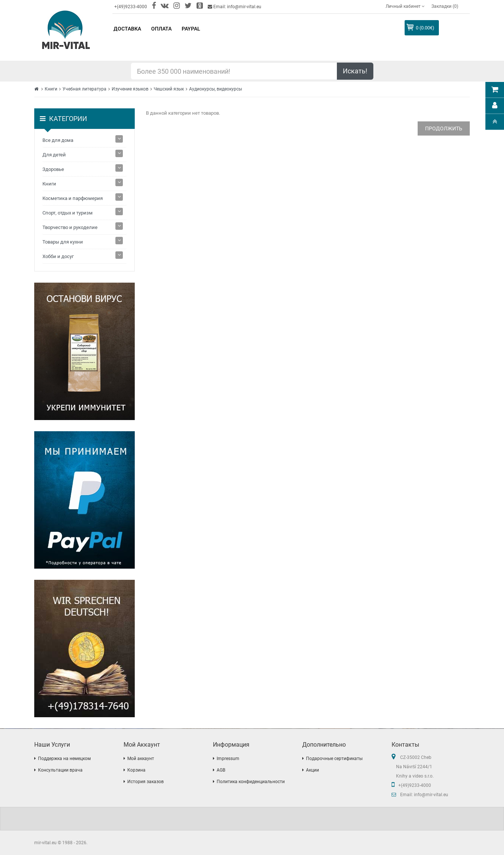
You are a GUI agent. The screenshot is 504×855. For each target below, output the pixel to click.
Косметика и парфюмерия (73, 198)
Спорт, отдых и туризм (68, 213)
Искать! (355, 71)
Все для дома (58, 140)
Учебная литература (84, 89)
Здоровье (53, 169)
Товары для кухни (63, 242)
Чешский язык (169, 89)
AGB (221, 770)
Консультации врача (60, 770)
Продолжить (444, 128)
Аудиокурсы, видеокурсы (216, 89)
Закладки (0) (445, 6)
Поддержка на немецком (64, 759)
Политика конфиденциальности (251, 782)
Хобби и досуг (58, 256)
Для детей (54, 155)
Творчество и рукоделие (70, 227)
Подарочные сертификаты (334, 759)
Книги (51, 89)
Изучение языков (130, 89)
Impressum (228, 759)
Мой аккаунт (141, 759)
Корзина (136, 770)
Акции (312, 770)
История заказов (146, 782)
